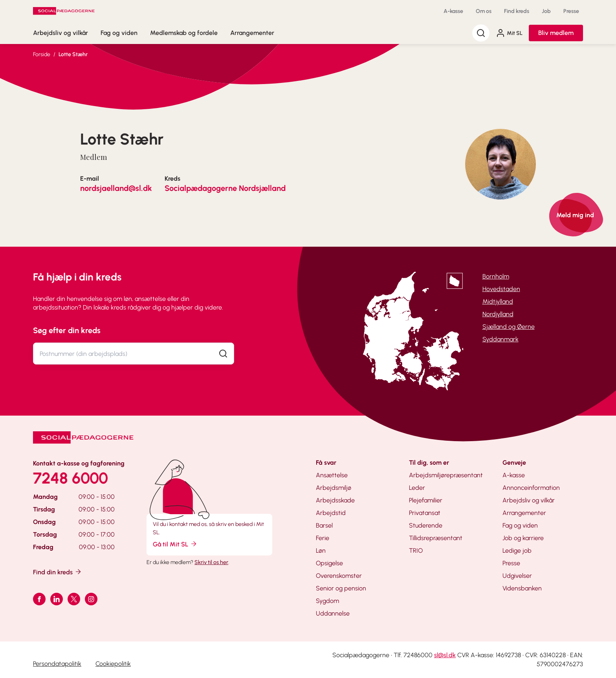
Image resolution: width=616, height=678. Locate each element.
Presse (571, 11)
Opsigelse (329, 563)
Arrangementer (252, 33)
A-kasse (453, 11)
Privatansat (425, 513)
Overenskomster (339, 576)
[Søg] (481, 33)
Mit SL (509, 33)
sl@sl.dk (445, 655)
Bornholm (496, 276)
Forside (42, 54)
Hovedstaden (501, 289)
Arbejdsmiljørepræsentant (446, 475)
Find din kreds (58, 572)
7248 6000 (71, 478)
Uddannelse (333, 613)
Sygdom (327, 601)
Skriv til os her (211, 562)
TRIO (416, 551)
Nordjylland (498, 314)
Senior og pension (341, 588)
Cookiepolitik (113, 664)
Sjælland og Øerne (509, 327)
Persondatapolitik (57, 664)
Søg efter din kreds (67, 330)
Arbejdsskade (335, 500)
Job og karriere (523, 538)
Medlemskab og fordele (184, 33)
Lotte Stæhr (73, 54)
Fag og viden (119, 33)
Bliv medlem (556, 33)
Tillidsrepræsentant (436, 538)
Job (546, 11)
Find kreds (517, 11)
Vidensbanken (522, 588)
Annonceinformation (531, 488)
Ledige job (517, 551)
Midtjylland (498, 301)
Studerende (426, 525)
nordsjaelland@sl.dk (116, 188)
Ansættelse (332, 475)
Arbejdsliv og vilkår (60, 33)
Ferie (323, 538)
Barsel (324, 525)
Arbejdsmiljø (334, 488)
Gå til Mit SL (175, 544)
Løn (321, 551)
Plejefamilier (426, 500)
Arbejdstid (331, 513)
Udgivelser (517, 576)
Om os (484, 11)
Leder (417, 488)
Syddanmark (500, 339)
